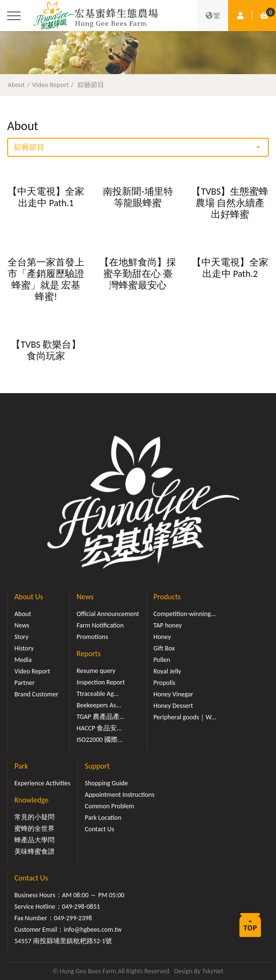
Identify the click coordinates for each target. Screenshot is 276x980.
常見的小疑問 (34, 817)
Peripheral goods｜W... (185, 717)
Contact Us (99, 829)
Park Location (103, 818)
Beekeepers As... (99, 705)
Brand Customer (36, 694)
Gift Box (164, 648)
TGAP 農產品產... (100, 717)
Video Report (50, 85)
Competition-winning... (185, 614)
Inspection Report (101, 682)
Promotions (92, 637)
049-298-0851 (81, 907)
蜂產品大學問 (34, 840)
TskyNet (213, 971)
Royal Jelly (167, 671)
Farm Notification (100, 625)
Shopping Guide (106, 783)
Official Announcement (108, 614)
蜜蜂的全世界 (34, 829)
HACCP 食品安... (99, 728)
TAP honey (168, 625)
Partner (24, 683)
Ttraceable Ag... (98, 694)
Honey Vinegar (173, 694)
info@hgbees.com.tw (93, 930)
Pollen (162, 660)
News (22, 625)
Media (23, 660)
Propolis (165, 683)
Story (22, 637)
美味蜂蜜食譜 (34, 852)
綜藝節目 (91, 85)
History (24, 648)
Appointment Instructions (120, 795)
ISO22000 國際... (99, 740)
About (16, 85)
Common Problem (109, 806)
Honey (162, 637)
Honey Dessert (173, 706)
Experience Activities (42, 783)
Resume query (96, 671)
